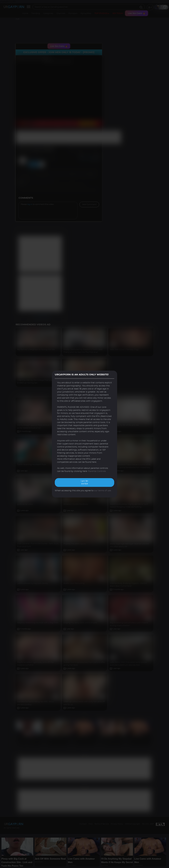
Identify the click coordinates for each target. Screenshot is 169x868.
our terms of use (102, 491)
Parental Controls (97, 471)
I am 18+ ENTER (84, 483)
